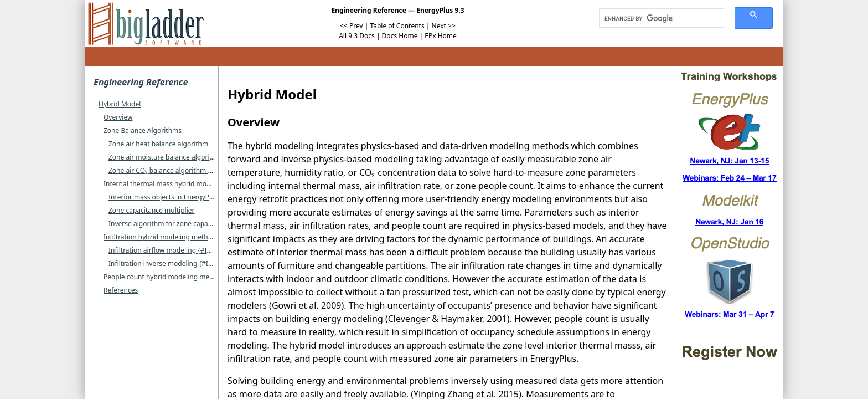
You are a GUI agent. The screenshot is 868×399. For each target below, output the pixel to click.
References (121, 290)
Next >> (444, 26)
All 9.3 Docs (357, 36)
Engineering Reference (141, 82)
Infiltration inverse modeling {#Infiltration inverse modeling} (203, 264)
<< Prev (351, 26)
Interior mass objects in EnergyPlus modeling (179, 197)
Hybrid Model (120, 104)
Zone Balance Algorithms (143, 131)
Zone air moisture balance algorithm (166, 157)
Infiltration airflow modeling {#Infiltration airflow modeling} (201, 250)
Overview (118, 117)
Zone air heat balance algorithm (158, 144)
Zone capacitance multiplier (151, 210)
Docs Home (400, 36)
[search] (658, 18)
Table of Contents (397, 26)
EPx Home (441, 36)
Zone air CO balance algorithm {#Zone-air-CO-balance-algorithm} (213, 170)
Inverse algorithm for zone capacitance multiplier (185, 224)
